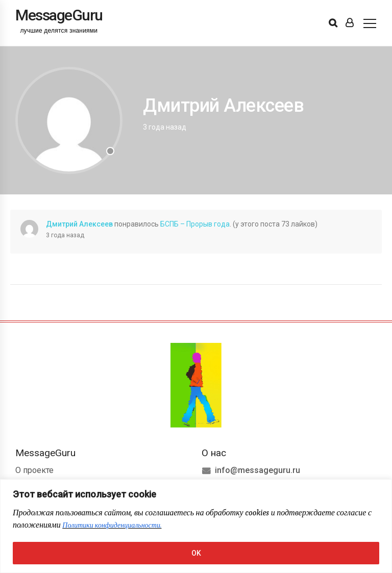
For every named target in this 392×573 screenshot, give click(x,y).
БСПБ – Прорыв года (195, 224)
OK (196, 553)
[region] (196, 526)
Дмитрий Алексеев (79, 224)
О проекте (34, 470)
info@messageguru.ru (258, 470)
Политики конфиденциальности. (112, 525)
